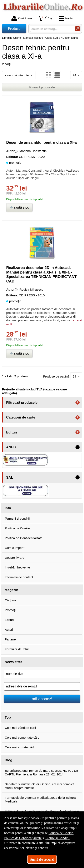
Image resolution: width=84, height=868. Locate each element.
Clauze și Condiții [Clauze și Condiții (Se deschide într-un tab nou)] (58, 838)
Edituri (9, 620)
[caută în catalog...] (51, 29)
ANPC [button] (11, 447)
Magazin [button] (12, 590)
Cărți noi (11, 600)
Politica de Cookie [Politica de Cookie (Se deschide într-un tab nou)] (61, 833)
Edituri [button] (12, 432)
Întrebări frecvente (17, 567)
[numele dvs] (42, 674)
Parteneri (11, 639)
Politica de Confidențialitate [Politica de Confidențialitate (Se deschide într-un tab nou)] (23, 838)
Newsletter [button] (13, 662)
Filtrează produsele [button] (22, 402)
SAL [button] (10, 477)
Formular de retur (17, 649)
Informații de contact (19, 577)
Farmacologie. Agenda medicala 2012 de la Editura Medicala (40, 799)
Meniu (66, 19)
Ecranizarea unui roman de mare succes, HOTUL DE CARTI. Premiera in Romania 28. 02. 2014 (42, 772)
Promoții (11, 610)
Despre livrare (14, 558)
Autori (9, 630)
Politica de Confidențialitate (24, 538)
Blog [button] (9, 760)
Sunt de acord (42, 859)
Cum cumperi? (15, 548)
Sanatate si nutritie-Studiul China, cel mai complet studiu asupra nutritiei (39, 786)
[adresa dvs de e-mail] (42, 686)
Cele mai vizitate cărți (20, 747)
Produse (14, 29)
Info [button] (8, 508)
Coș (45, 18)
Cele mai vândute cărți (20, 728)
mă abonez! (42, 699)
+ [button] (78, 402)
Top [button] (8, 717)
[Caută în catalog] (77, 29)
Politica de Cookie (17, 528)
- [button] (78, 447)
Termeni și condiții (17, 518)
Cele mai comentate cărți (22, 737)
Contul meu (22, 19)
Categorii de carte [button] (21, 417)
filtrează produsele (42, 87)
